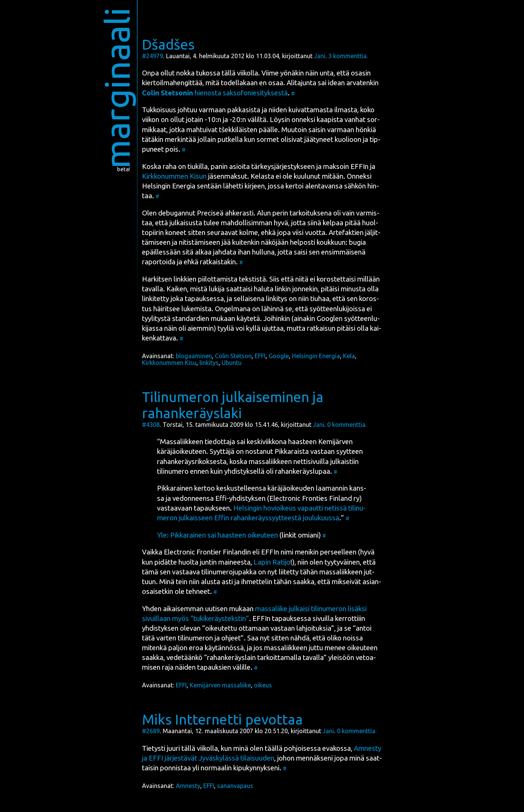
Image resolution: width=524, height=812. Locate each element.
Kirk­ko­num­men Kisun (174, 176)
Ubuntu (232, 363)
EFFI (260, 356)
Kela (349, 356)
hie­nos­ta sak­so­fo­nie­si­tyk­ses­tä (215, 93)
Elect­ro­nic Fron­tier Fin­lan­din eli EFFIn (221, 552)
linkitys (209, 363)
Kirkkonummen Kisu (169, 363)
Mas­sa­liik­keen (182, 442)
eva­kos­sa (337, 748)
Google (279, 356)
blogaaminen (194, 356)
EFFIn (359, 166)
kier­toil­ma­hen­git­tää (172, 83)
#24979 (153, 56)
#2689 (151, 731)
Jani (320, 56)
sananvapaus (235, 786)
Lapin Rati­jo (272, 562)
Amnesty (188, 786)
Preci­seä (210, 213)
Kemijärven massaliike (220, 685)
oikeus (263, 685)
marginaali (117, 88)
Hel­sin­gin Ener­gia (169, 186)
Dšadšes (168, 44)
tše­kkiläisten (238, 130)
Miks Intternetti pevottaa (222, 719)
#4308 (151, 425)
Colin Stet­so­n (233, 356)
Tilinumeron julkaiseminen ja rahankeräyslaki (233, 405)
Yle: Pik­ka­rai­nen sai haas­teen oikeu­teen (217, 535)
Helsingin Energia (316, 356)
